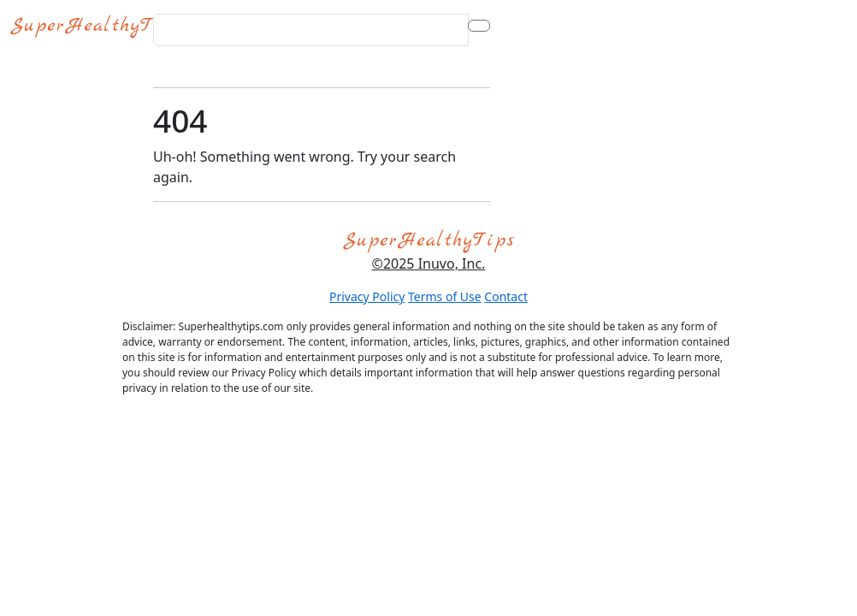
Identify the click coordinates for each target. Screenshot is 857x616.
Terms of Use (445, 296)
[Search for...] (311, 30)
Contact (506, 296)
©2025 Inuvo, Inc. (429, 264)
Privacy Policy (367, 296)
